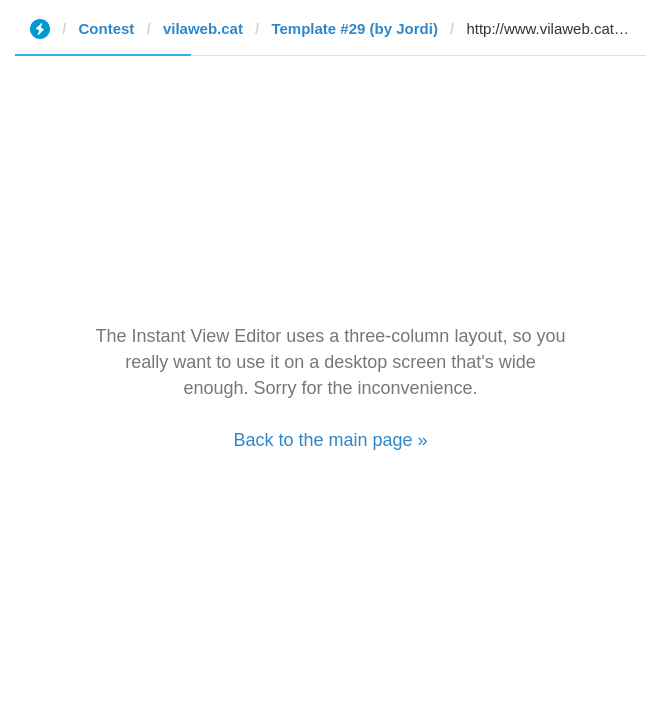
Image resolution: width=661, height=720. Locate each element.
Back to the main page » (330, 440)
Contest (107, 28)
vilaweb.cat (203, 28)
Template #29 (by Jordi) (354, 28)
